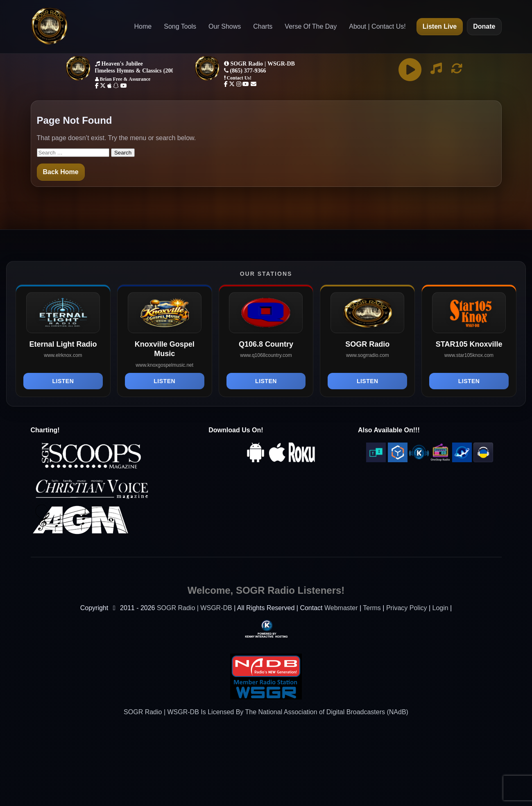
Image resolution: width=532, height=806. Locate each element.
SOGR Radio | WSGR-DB (195, 608)
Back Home (61, 172)
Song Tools (180, 26)
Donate (484, 26)
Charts (263, 26)
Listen (63, 381)
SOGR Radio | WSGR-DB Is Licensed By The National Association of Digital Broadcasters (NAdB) (266, 712)
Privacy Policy (407, 608)
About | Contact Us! (377, 26)
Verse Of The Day (311, 26)
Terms (372, 608)
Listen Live (440, 26)
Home (143, 26)
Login (440, 608)
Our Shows (225, 26)
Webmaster (341, 608)
